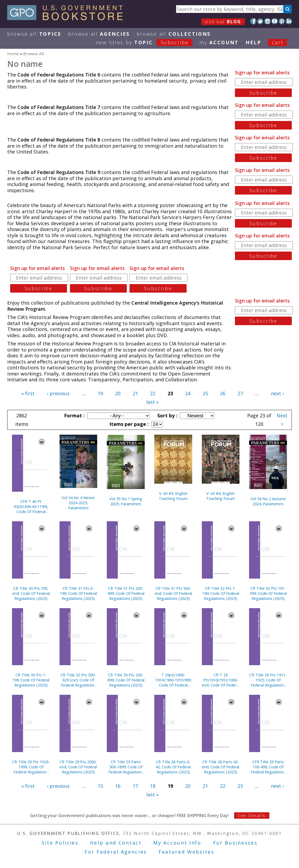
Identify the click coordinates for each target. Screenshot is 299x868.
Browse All (34, 34)
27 (240, 393)
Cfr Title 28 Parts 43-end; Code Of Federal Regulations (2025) (221, 767)
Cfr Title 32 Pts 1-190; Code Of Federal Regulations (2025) (221, 593)
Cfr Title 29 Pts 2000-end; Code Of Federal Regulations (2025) (78, 767)
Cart (278, 42)
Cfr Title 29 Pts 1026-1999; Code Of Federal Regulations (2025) (31, 767)
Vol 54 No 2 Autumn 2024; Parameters (268, 501)
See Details (251, 815)
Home (13, 54)
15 (100, 786)
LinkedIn (289, 21)
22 (153, 393)
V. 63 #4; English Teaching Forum (221, 496)
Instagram (267, 21)
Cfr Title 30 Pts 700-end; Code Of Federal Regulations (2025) (31, 593)
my (219, 42)
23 (240, 786)
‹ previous (58, 393)
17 (135, 786)
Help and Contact (116, 843)
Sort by (167, 415)
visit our (223, 22)
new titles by (147, 42)
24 (188, 393)
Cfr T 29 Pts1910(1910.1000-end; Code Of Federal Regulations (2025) (221, 680)
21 (135, 393)
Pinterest (282, 21)
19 (100, 393)
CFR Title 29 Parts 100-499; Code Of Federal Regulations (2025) (268, 767)
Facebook (253, 21)
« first (28, 393)
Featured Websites (186, 852)
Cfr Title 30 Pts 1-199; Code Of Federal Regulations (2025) (31, 680)
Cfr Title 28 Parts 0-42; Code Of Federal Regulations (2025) (173, 767)
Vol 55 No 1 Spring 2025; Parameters (126, 501)
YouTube (275, 21)
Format (74, 415)
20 (118, 393)
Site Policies (60, 843)
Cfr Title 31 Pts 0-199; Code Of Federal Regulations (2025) (78, 593)
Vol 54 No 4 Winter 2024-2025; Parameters (78, 503)
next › (277, 393)
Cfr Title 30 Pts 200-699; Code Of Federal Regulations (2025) (126, 680)
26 (223, 393)
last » (152, 402)
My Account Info (177, 843)
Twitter (260, 21)
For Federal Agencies (116, 852)
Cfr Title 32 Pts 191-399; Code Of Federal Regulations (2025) (268, 593)
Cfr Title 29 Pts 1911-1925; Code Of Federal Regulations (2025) (268, 680)
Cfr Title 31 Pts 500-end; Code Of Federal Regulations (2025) (173, 593)
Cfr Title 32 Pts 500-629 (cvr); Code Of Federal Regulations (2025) (78, 680)
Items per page (128, 424)
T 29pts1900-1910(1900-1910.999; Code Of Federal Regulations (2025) (173, 680)
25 (205, 393)
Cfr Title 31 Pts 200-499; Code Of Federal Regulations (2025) (126, 593)
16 (118, 786)
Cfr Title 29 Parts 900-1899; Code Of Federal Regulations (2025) (126, 767)
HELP (253, 42)
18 (153, 786)
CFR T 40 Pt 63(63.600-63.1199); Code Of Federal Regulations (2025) (31, 506)
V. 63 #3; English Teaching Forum (173, 496)
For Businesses (235, 843)
